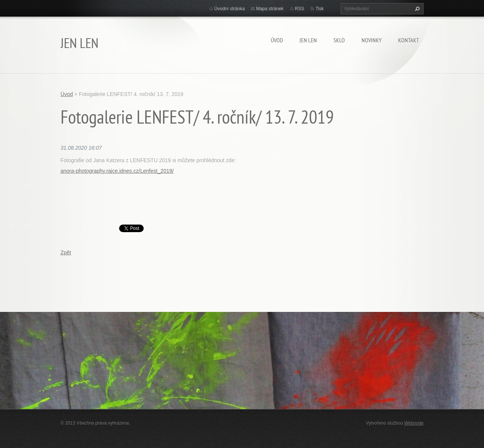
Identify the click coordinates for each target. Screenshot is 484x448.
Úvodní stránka (230, 9)
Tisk (320, 9)
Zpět (66, 253)
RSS (300, 9)
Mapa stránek (270, 9)
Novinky (372, 40)
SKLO (339, 40)
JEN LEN (308, 40)
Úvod (277, 40)
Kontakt (409, 40)
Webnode (414, 423)
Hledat (416, 9)
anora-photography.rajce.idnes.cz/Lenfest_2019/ (117, 171)
